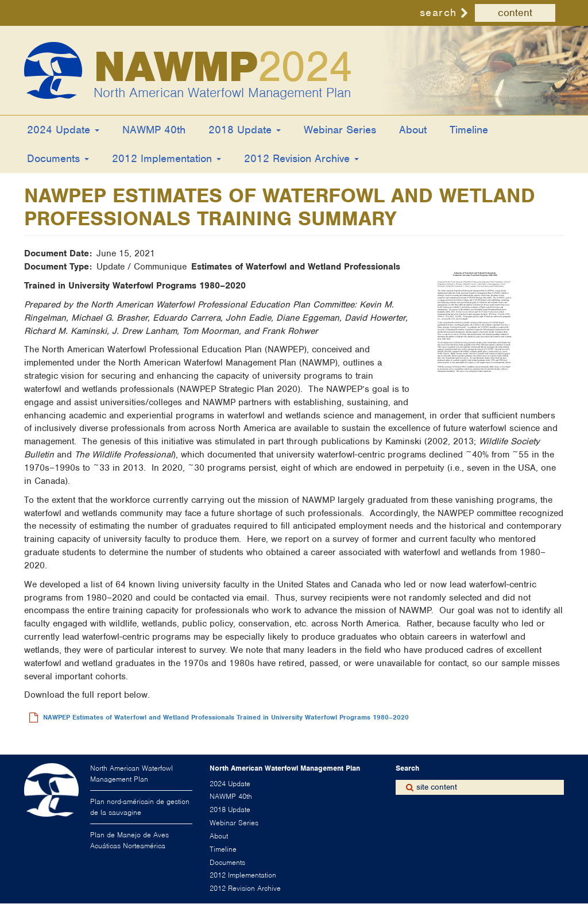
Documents (58, 158)
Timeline (469, 130)
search (438, 12)
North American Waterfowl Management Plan (222, 93)
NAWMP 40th (154, 130)
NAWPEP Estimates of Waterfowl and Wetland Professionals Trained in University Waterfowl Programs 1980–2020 (226, 717)
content (515, 13)
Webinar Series (340, 130)
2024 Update (63, 130)
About (413, 130)
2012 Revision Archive (301, 158)
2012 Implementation (167, 158)
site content (437, 787)
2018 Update (245, 130)
